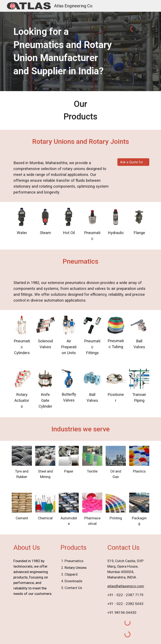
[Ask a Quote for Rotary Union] (133, 162)
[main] (63, 51)
